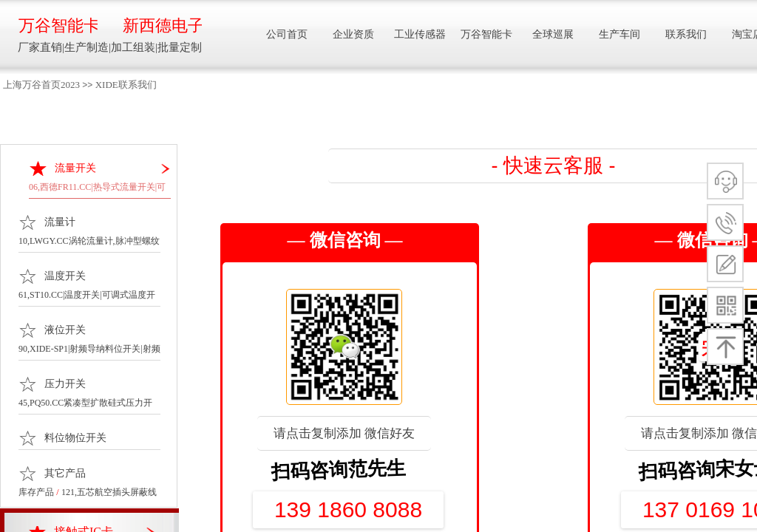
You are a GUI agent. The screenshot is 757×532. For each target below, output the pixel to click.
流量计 (60, 222)
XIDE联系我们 (126, 85)
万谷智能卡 (58, 25)
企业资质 (353, 34)
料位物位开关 (75, 438)
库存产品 (36, 492)
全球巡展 (553, 34)
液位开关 (65, 330)
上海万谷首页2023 (41, 85)
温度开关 (65, 276)
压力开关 (65, 384)
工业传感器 (420, 34)
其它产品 (65, 473)
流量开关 (75, 168)
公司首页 (287, 34)
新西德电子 (162, 25)
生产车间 (619, 34)
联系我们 (686, 34)
